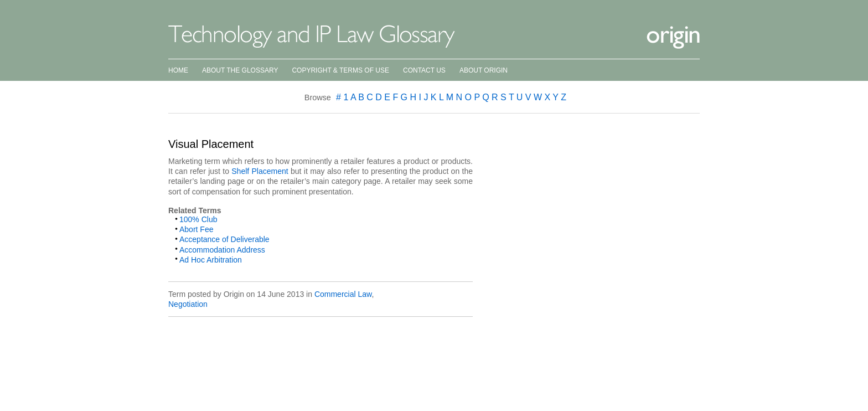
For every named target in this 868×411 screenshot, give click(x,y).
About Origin (484, 70)
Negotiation (188, 304)
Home (178, 70)
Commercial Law (343, 294)
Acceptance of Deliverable (224, 239)
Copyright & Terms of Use (340, 70)
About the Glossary (240, 70)
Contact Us (424, 70)
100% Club (198, 219)
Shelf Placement (260, 171)
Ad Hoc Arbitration (211, 260)
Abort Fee (196, 229)
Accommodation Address (222, 250)
